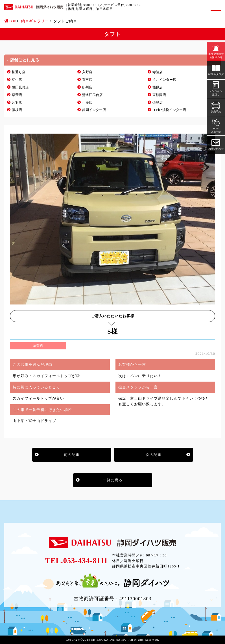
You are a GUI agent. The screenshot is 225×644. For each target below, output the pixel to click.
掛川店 (87, 87)
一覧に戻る (113, 480)
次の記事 (154, 455)
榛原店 (158, 87)
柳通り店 (19, 72)
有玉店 (87, 80)
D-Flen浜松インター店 (169, 110)
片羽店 (17, 103)
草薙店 (17, 95)
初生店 (17, 80)
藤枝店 (17, 110)
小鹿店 (87, 103)
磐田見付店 (20, 87)
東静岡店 (159, 95)
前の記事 (72, 455)
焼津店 (158, 103)
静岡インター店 (94, 110)
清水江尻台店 (92, 95)
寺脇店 (158, 72)
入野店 (87, 72)
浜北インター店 (164, 80)
